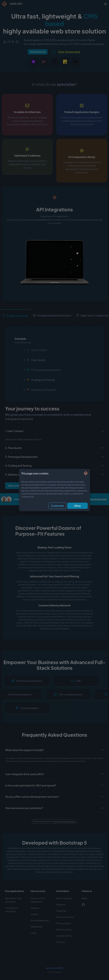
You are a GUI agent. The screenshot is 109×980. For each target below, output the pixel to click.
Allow (77, 506)
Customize (57, 506)
